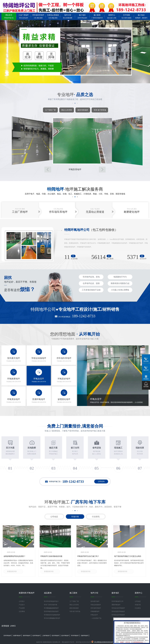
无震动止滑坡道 (53, 16)
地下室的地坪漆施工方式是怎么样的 (128, 556)
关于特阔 (126, 16)
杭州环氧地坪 (36, 636)
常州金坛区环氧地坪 (118, 608)
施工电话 (141, 16)
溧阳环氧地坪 (116, 605)
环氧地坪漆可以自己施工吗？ (88, 556)
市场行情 (75, 517)
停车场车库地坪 (38, 16)
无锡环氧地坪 (84, 636)
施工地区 (82, 16)
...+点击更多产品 (96, 618)
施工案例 (97, 16)
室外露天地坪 (95, 601)
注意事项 (22, 611)
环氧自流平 (94, 615)
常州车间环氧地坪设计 (51, 601)
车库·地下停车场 (100, 110)
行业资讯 (96, 517)
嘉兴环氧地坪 (65, 636)
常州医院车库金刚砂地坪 (52, 615)
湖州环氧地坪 (27, 636)
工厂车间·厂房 (50, 110)
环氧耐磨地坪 (95, 611)
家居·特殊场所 (83, 110)
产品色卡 (22, 605)
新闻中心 (112, 16)
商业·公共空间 (67, 110)
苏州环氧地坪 (7, 636)
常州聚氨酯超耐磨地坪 (51, 608)
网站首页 (9, 16)
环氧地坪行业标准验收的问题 (51, 556)
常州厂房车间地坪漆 (51, 605)
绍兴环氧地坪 (55, 636)
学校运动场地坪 (96, 605)
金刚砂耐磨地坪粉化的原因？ (14, 556)
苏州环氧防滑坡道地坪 (51, 611)
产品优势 (22, 608)
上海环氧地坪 (46, 636)
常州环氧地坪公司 (117, 601)
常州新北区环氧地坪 (118, 615)
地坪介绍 (68, 16)
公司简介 (22, 601)
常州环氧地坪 (75, 636)
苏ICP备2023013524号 (83, 642)
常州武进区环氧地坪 (118, 611)
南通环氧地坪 (17, 636)
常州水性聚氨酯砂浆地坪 (52, 618)
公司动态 (54, 517)
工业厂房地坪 (24, 16)
